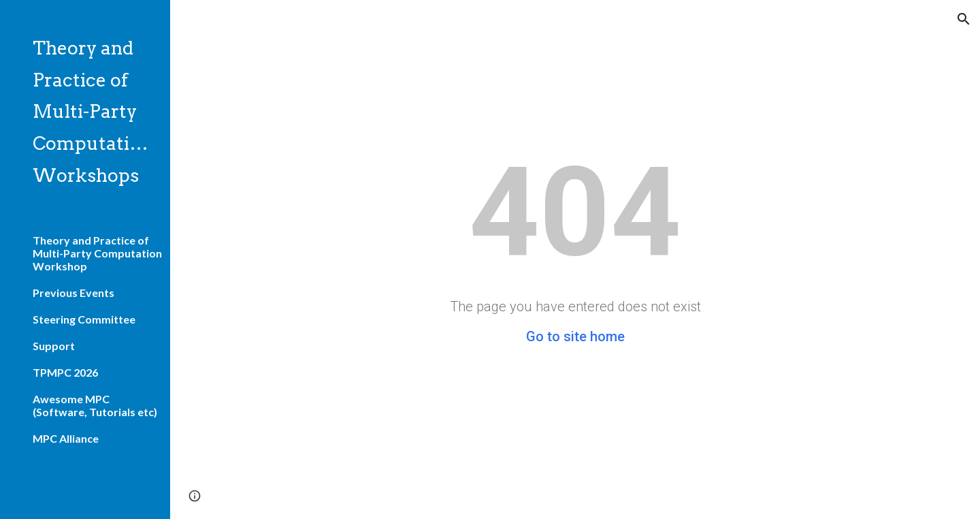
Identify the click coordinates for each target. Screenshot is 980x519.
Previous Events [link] (73, 293)
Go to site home (575, 336)
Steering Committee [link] (84, 319)
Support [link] (54, 346)
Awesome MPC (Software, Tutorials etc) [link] (95, 405)
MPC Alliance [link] (66, 438)
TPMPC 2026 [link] (65, 372)
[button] (964, 19)
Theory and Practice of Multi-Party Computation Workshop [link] (97, 253)
